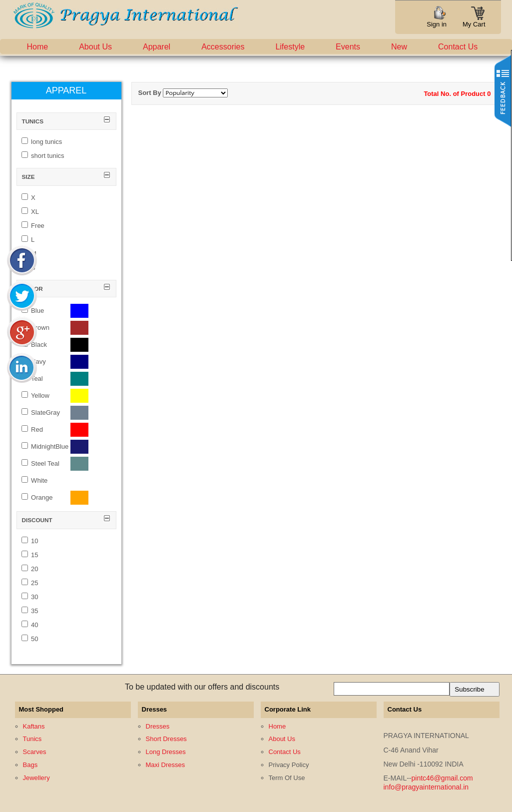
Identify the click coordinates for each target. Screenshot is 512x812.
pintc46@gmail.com (442, 778)
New (399, 47)
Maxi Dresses (166, 765)
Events (348, 47)
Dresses (158, 726)
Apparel (157, 47)
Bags (30, 765)
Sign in (437, 24)
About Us (95, 47)
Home (38, 47)
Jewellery (36, 778)
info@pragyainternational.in (426, 787)
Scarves (35, 752)
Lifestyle (290, 47)
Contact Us (458, 47)
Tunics (32, 739)
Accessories (223, 47)
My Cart (474, 21)
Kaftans (34, 726)
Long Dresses (166, 752)
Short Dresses (166, 739)
